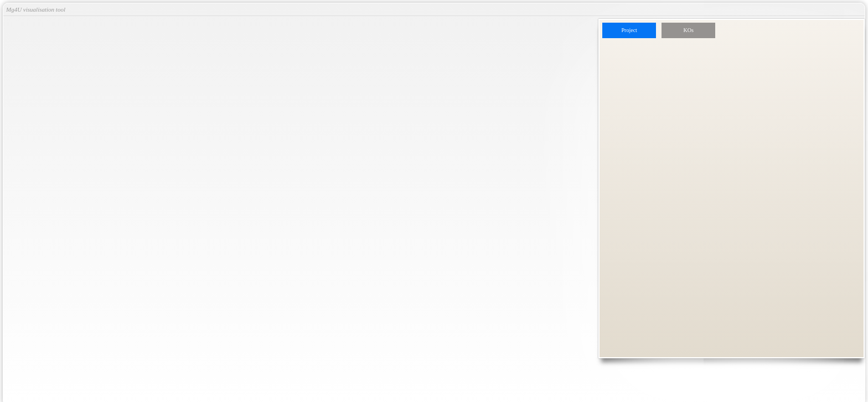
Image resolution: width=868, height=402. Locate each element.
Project (629, 30)
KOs (689, 30)
